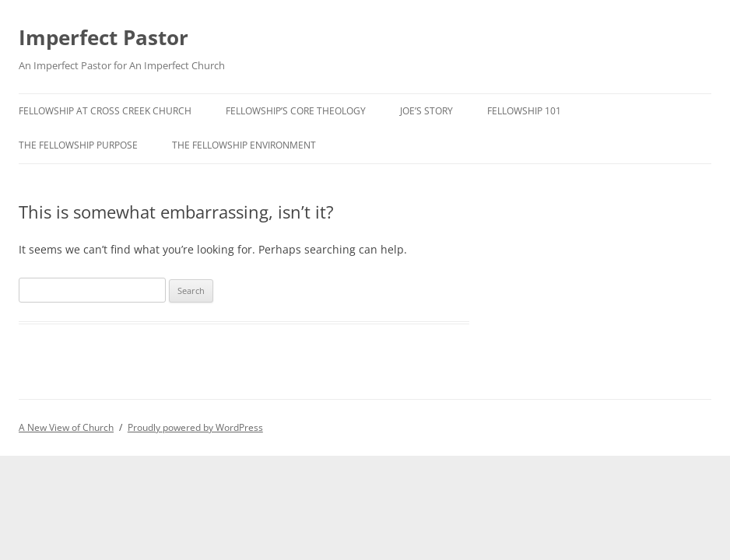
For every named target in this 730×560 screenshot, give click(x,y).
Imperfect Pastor (104, 37)
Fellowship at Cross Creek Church (105, 111)
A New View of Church (66, 427)
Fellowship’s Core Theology (296, 111)
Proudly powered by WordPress (195, 427)
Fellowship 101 (524, 111)
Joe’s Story (426, 111)
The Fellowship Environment (244, 145)
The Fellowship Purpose (78, 145)
